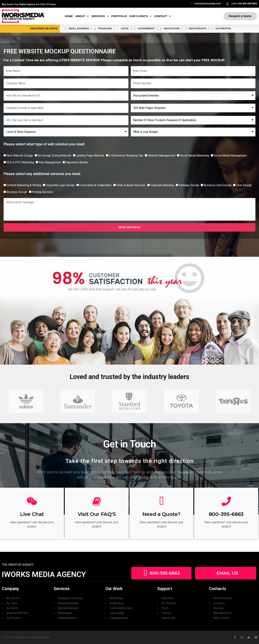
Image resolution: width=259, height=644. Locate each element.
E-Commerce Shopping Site (126, 156)
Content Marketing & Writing (24, 185)
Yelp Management (50, 162)
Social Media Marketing (195, 156)
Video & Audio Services (131, 185)
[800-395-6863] (226, 501)
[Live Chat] (32, 501)
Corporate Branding (162, 185)
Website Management (161, 156)
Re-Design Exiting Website (54, 156)
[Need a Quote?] (162, 501)
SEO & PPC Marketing (20, 162)
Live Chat (32, 514)
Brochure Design (17, 192)
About (82, 16)
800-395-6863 (226, 514)
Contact (163, 16)
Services (100, 16)
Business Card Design (217, 185)
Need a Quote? (161, 514)
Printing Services (42, 192)
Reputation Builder (77, 162)
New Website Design (20, 156)
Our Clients (141, 16)
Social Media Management (230, 156)
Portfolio (119, 16)
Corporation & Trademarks (95, 185)
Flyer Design (244, 185)
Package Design (189, 185)
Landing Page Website (90, 156)
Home (69, 16)
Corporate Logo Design (60, 185)
